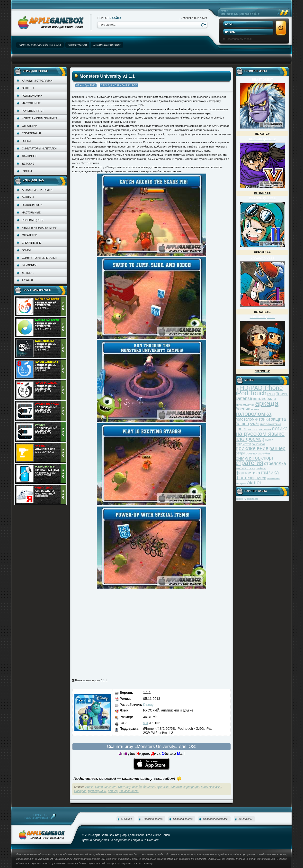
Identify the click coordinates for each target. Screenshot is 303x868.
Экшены (28, 88)
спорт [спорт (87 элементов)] (268, 458)
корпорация (191, 787)
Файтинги (29, 156)
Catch (99, 787)
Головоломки (32, 96)
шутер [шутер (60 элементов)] (260, 478)
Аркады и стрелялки (37, 81)
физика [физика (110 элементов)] (270, 473)
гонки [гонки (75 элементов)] (264, 419)
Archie (89, 787)
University (124, 787)
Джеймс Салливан (169, 787)
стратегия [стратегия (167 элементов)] (250, 463)
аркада (137, 787)
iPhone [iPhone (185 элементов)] (273, 388)
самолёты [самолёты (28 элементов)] (264, 453)
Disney (148, 705)
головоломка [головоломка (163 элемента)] (254, 414)
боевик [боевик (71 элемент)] (243, 409)
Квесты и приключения (40, 118)
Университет (129, 791)
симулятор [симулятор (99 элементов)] (248, 458)
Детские (28, 164)
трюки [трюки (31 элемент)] (251, 468)
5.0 (146, 723)
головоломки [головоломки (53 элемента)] (247, 419)
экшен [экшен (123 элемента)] (255, 483)
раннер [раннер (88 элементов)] (277, 448)
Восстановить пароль (239, 39)
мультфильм (97, 791)
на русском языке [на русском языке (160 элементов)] (260, 434)
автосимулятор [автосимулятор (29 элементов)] (245, 405)
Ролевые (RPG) (33, 111)
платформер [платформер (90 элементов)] (250, 439)
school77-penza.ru (247, 499)
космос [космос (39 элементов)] (253, 429)
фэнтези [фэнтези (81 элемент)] (245, 478)
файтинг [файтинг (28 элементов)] (261, 468)
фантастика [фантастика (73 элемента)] (248, 473)
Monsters (110, 787)
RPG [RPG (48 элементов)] (271, 394)
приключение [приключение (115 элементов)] (252, 448)
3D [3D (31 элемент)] (237, 389)
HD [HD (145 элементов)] (244, 388)
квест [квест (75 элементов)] (241, 429)
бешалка (149, 787)
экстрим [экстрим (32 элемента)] (241, 483)
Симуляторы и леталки (39, 148)
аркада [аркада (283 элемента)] (267, 403)
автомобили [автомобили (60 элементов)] (264, 399)
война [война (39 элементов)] (255, 409)
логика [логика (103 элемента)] (280, 429)
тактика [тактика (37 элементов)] (241, 468)
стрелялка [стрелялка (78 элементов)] (275, 463)
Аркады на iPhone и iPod (119, 85)
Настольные (31, 103)
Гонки (26, 141)
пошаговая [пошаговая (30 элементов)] (258, 444)
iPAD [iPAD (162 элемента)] (256, 388)
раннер (113, 791)
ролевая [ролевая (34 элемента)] (252, 453)
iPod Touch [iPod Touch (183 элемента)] (251, 393)
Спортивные (31, 133)
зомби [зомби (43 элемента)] (255, 424)
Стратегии (30, 126)
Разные (27, 171)
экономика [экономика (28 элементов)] (273, 478)
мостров (80, 791)
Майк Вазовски (211, 787)
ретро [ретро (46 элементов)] (240, 453)
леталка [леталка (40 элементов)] (265, 429)
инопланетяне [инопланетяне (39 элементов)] (271, 424)
